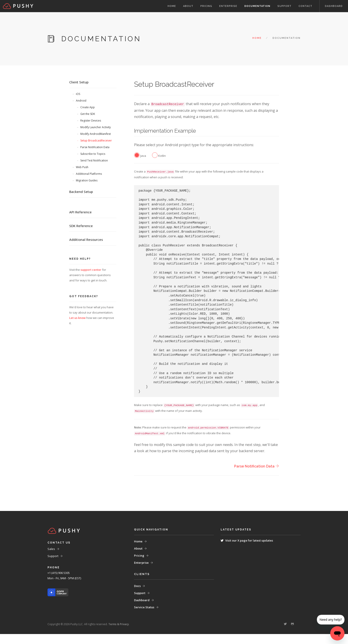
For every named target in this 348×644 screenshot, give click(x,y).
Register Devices (91, 121)
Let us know (77, 318)
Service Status (144, 617)
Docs (137, 596)
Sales (51, 559)
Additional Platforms (89, 174)
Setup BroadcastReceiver (96, 140)
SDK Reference (81, 226)
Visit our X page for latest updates (249, 550)
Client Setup (79, 82)
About (188, 6)
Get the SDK (88, 114)
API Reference (80, 212)
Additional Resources (86, 240)
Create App (88, 107)
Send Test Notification (94, 160)
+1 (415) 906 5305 (59, 583)
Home (172, 6)
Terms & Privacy (119, 634)
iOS (78, 94)
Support (284, 6)
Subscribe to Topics (93, 154)
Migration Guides (87, 180)
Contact (305, 6)
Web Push (82, 167)
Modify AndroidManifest (96, 134)
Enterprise (228, 6)
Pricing (206, 6)
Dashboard (334, 6)
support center (91, 270)
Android (81, 101)
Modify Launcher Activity (96, 127)
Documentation (257, 6)
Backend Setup (81, 192)
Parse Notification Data (95, 147)
